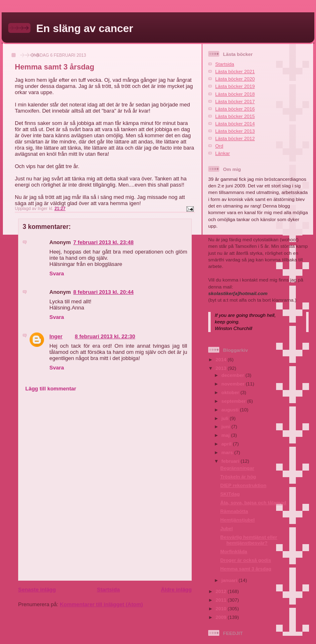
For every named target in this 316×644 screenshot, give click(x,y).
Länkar (223, 153)
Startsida (108, 590)
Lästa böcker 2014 (235, 123)
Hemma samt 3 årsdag (246, 569)
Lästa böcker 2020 (235, 79)
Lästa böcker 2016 (235, 109)
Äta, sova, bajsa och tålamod (253, 502)
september (234, 401)
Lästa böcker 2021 (235, 71)
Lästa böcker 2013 (235, 131)
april (227, 444)
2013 (222, 368)
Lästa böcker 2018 (235, 94)
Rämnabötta (234, 511)
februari (231, 461)
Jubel (227, 528)
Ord (219, 146)
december (233, 375)
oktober (231, 392)
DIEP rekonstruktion (243, 485)
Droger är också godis (245, 560)
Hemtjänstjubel (237, 520)
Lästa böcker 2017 (235, 101)
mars (228, 452)
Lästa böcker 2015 (235, 116)
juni (226, 426)
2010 (222, 608)
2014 (222, 359)
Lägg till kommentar (51, 389)
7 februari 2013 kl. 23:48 (103, 242)
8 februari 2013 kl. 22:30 (105, 336)
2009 (222, 617)
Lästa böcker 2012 (235, 138)
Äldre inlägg (176, 590)
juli (225, 418)
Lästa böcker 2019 (235, 86)
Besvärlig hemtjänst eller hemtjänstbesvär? (249, 540)
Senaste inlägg (37, 590)
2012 (222, 591)
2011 (222, 600)
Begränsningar (237, 468)
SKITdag (230, 494)
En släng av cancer (85, 28)
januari (230, 580)
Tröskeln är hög (238, 477)
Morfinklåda (234, 551)
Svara (57, 274)
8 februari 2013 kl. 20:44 (103, 292)
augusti (231, 410)
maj (226, 435)
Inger (56, 336)
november (234, 384)
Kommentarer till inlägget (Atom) (101, 604)
